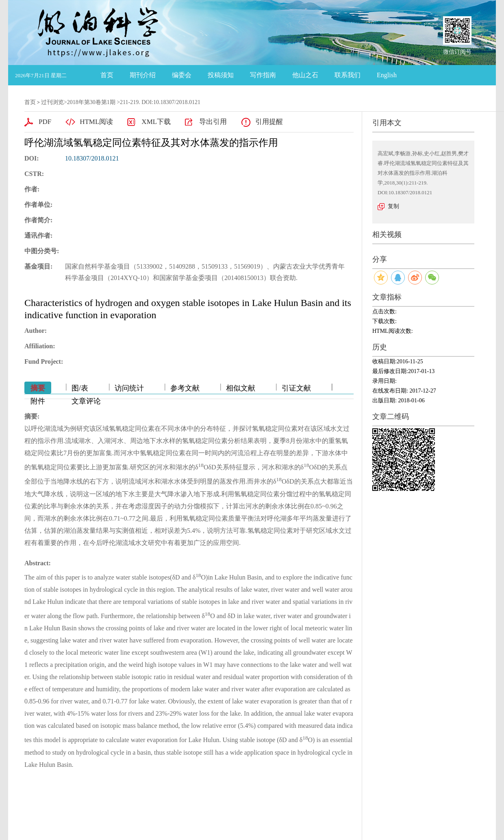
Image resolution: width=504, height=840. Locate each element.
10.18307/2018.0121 (92, 158)
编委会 (182, 75)
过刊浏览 (52, 102)
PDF (45, 122)
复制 (393, 206)
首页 (107, 75)
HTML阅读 (96, 122)
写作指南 (263, 75)
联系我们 (348, 75)
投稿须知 (221, 75)
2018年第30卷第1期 (91, 102)
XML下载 (156, 122)
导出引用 (213, 122)
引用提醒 (269, 122)
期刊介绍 (143, 75)
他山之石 (305, 75)
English (387, 75)
